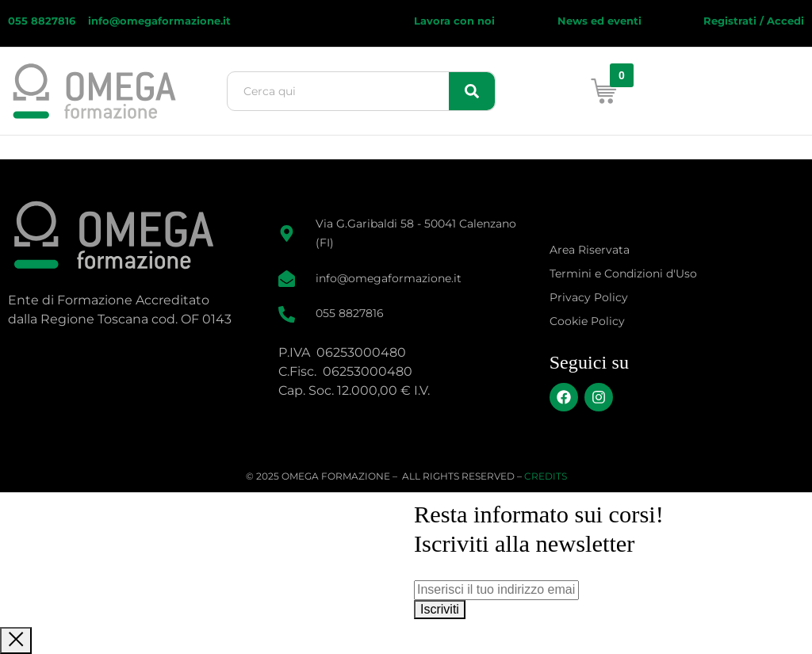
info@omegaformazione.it (159, 21)
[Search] (472, 91)
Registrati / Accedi (754, 21)
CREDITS (546, 476)
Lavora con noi (454, 21)
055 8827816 (43, 21)
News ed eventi (599, 21)
